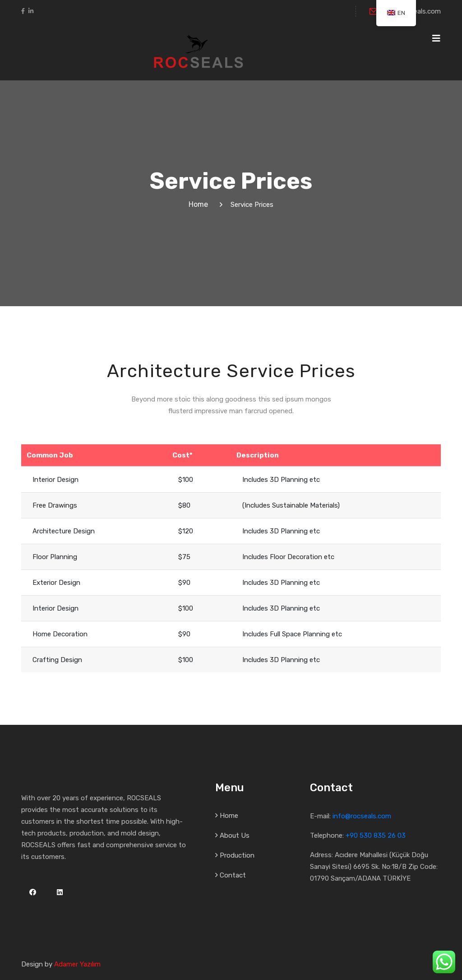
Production (237, 855)
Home (200, 204)
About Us (235, 835)
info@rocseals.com (362, 816)
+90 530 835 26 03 (376, 835)
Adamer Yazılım (77, 964)
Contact (233, 875)
